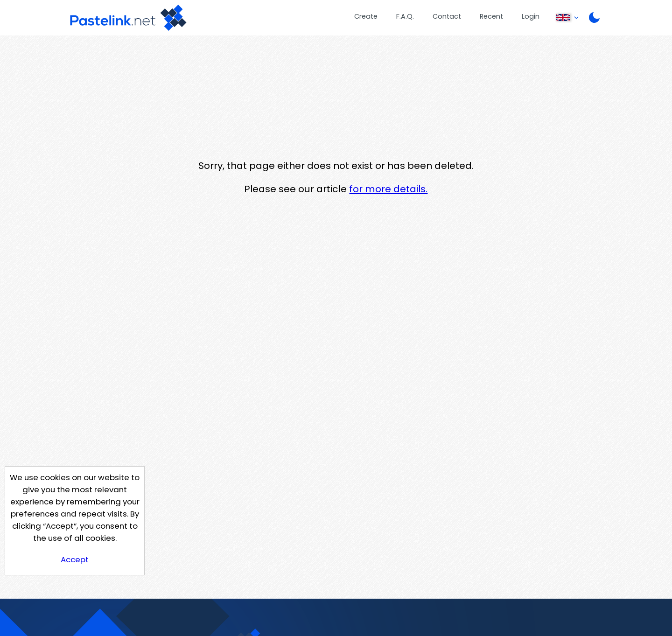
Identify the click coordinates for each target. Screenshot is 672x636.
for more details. (388, 189)
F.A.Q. (405, 16)
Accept (75, 559)
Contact (447, 16)
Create (366, 16)
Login (531, 16)
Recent (491, 16)
